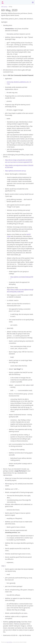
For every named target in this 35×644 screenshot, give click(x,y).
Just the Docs (10, 642)
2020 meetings (4, 7)
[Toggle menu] (33, 2)
